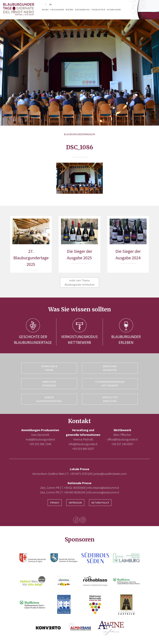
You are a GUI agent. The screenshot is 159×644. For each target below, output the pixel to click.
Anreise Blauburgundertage (49, 399)
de (51, 4)
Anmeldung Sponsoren (49, 384)
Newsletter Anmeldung (110, 399)
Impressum (75, 503)
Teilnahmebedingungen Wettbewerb (110, 384)
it (46, 4)
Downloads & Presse (49, 368)
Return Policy (100, 503)
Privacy (55, 503)
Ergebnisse (82, 10)
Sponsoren (114, 10)
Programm (57, 10)
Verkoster (98, 10)
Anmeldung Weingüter (110, 368)
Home (45, 10)
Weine (70, 10)
